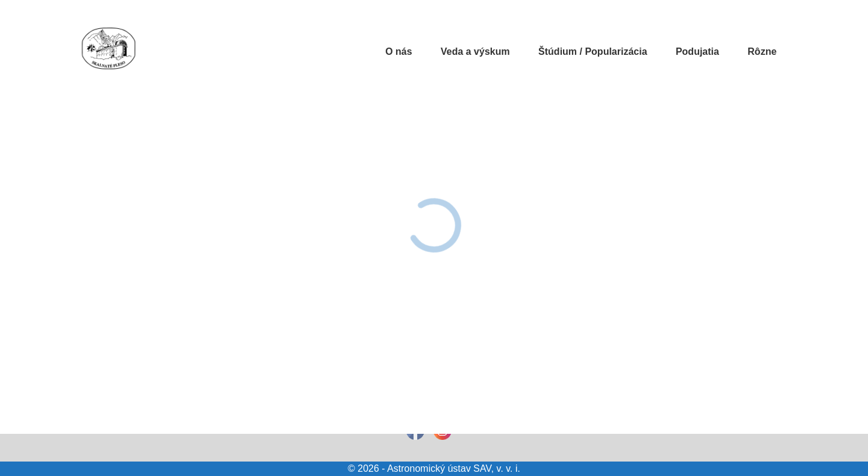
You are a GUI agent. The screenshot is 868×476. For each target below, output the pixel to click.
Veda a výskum (475, 52)
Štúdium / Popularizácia (593, 52)
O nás (398, 52)
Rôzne (762, 52)
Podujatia (697, 52)
